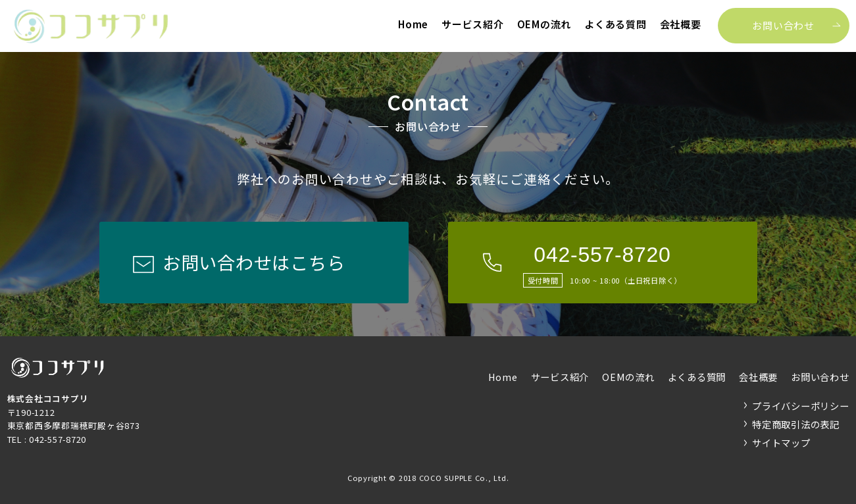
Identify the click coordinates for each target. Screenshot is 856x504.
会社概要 (681, 24)
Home (413, 24)
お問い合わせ (783, 25)
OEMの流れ (544, 24)
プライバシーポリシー (801, 406)
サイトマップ (781, 442)
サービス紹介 (473, 24)
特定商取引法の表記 (796, 424)
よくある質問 (616, 24)
